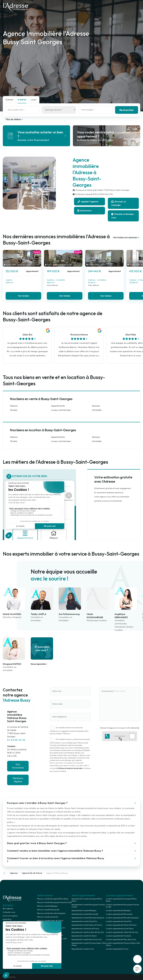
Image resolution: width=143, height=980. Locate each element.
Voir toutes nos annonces (127, 238)
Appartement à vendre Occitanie (84, 936)
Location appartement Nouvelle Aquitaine (122, 918)
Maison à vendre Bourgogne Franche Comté (54, 902)
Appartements (58, 406)
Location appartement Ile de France (120, 929)
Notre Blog (7, 919)
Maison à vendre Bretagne (47, 906)
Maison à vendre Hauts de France (50, 921)
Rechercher (127, 110)
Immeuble (97, 410)
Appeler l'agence (88, 201)
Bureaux (96, 406)
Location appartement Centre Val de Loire (122, 932)
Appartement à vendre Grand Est (84, 921)
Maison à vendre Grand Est (48, 917)
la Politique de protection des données (69, 768)
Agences (14, 873)
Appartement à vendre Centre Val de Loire (88, 932)
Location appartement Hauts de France (121, 925)
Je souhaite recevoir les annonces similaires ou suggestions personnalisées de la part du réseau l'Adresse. (69, 731)
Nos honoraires (18, 766)
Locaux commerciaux (61, 410)
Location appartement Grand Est (119, 921)
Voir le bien (23, 296)
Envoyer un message (119, 203)
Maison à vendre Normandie (48, 910)
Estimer (9, 100)
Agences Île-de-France (32, 873)
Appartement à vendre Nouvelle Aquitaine (88, 918)
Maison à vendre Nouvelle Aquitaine (51, 913)
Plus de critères (15, 119)
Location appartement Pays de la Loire (121, 939)
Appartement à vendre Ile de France (85, 929)
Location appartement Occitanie (118, 936)
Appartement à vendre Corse (83, 949)
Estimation (85, 211)
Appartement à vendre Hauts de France (87, 925)
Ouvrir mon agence (10, 916)
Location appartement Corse (117, 949)
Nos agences (8, 909)
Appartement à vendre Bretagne (84, 911)
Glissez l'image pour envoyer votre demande (120, 728)
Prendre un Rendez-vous (123, 216)
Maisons (14, 406)
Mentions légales (18, 780)
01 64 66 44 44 (16, 740)
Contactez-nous (9, 912)
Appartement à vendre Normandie (85, 914)
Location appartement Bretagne (118, 911)
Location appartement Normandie (119, 914)
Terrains (14, 410)
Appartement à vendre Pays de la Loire (87, 939)
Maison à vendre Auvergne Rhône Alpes (53, 899)
